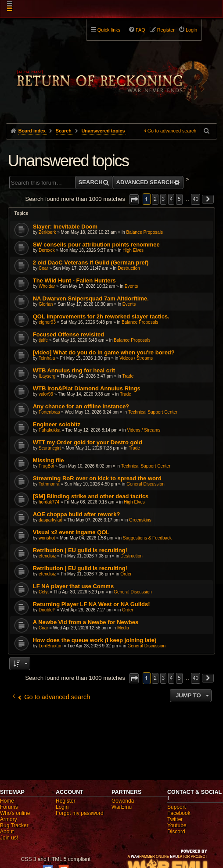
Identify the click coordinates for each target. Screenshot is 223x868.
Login (62, 807)
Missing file (49, 460)
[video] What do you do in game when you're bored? (104, 352)
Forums (9, 807)
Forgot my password (80, 813)
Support (176, 807)
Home (7, 801)
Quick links (109, 30)
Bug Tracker (14, 825)
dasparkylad (50, 520)
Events (131, 286)
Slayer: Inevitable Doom (65, 227)
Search (91, 182)
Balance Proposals (145, 232)
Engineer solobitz (57, 424)
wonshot (47, 538)
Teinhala (47, 358)
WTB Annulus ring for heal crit (74, 370)
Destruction (129, 268)
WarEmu (122, 807)
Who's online (15, 813)
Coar (43, 268)
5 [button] (179, 199)
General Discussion (146, 484)
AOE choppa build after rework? (77, 514)
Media (123, 628)
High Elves (133, 250)
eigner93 (47, 322)
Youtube (177, 825)
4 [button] (171, 199)
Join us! (9, 838)
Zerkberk (47, 232)
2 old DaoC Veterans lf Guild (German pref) (91, 263)
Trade (128, 376)
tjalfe (43, 340)
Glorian (46, 304)
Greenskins (140, 520)
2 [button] (155, 199)
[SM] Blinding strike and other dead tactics (91, 496)
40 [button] (196, 199)
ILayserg (47, 376)
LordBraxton (50, 646)
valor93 (46, 394)
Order (126, 574)
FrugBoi (46, 466)
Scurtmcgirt (50, 448)
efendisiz (47, 556)
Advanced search (145, 182)
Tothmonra (49, 484)
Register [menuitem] (166, 30)
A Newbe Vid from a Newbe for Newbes (86, 622)
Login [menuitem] (191, 30)
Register (66, 801)
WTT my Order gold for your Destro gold (88, 442)
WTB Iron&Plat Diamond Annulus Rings (87, 388)
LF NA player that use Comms (73, 586)
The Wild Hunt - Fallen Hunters (74, 280)
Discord (176, 832)
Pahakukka (49, 430)
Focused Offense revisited (69, 334)
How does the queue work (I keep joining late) (95, 640)
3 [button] (164, 199)
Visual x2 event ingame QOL (71, 532)
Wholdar (47, 286)
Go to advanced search (172, 131)
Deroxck (47, 250)
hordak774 (49, 502)
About (7, 832)
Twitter (175, 819)
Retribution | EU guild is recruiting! (80, 550)
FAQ (140, 30)
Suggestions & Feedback (147, 538)
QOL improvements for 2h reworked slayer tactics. (101, 316)
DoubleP (47, 610)
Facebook (179, 813)
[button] (134, 199)
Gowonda (123, 801)
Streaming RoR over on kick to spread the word (97, 478)
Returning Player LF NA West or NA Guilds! (92, 604)
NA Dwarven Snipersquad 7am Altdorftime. (91, 298)
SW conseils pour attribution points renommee (96, 245)
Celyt (44, 592)
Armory (9, 819)
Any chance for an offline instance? (81, 406)
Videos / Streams (136, 358)
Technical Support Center (153, 412)
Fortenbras (49, 412)
